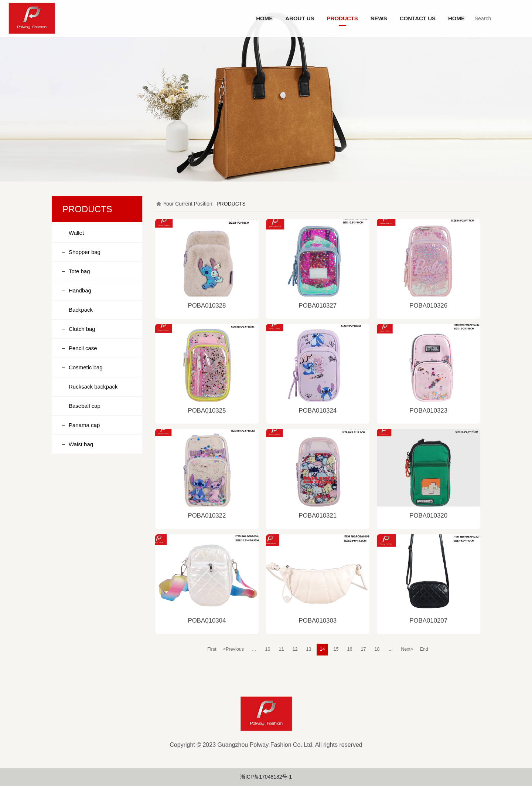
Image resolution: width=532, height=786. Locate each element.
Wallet (76, 233)
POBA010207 (428, 621)
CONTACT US (418, 18)
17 (364, 649)
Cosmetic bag (86, 367)
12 (295, 649)
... (254, 649)
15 (336, 649)
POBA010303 (318, 621)
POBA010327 (318, 306)
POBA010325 (207, 411)
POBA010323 (428, 411)
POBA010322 (207, 516)
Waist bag (81, 444)
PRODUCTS (342, 18)
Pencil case (83, 348)
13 (309, 649)
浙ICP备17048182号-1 (266, 777)
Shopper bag (85, 252)
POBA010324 (318, 411)
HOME (264, 18)
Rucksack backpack (93, 387)
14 (323, 649)
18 (377, 649)
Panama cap (84, 425)
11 (282, 649)
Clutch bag (82, 329)
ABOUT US (300, 18)
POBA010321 (318, 516)
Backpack (81, 310)
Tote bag (79, 271)
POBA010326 (428, 306)
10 (268, 649)
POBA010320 (428, 516)
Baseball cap (85, 406)
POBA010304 (207, 621)
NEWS (379, 18)
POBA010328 (207, 306)
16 (350, 649)
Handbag (80, 290)
